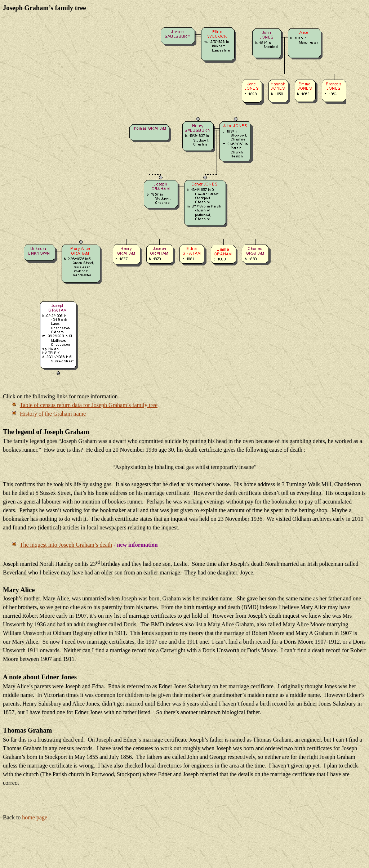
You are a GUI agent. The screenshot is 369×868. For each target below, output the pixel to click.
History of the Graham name (53, 414)
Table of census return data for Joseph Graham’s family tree (89, 405)
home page (35, 817)
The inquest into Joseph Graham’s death (66, 545)
